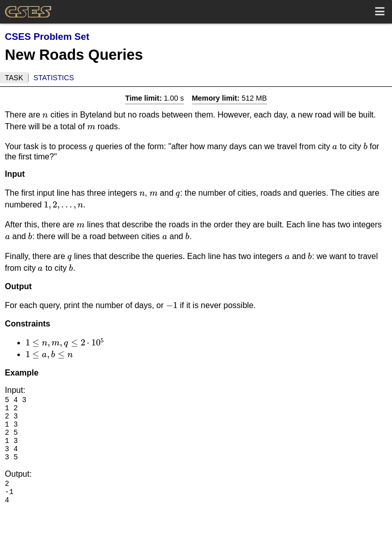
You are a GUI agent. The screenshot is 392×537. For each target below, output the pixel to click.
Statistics (54, 78)
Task (14, 78)
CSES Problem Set (47, 37)
